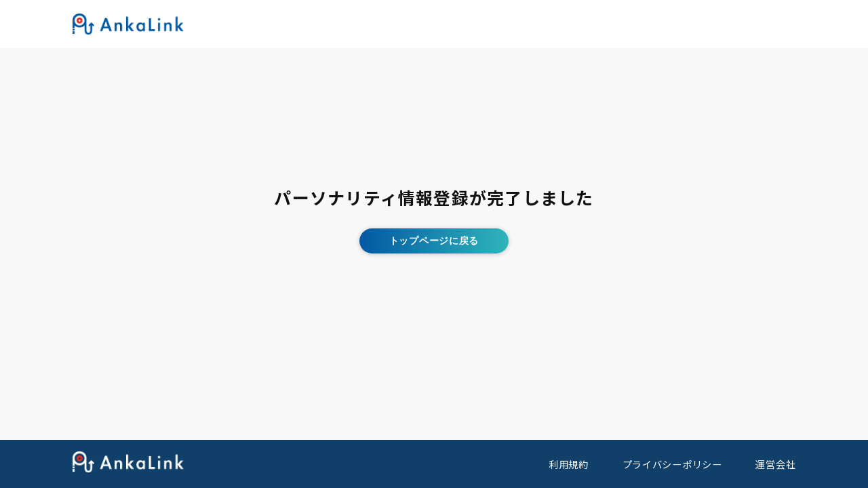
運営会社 (775, 464)
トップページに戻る (434, 241)
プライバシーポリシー (672, 464)
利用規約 (569, 464)
